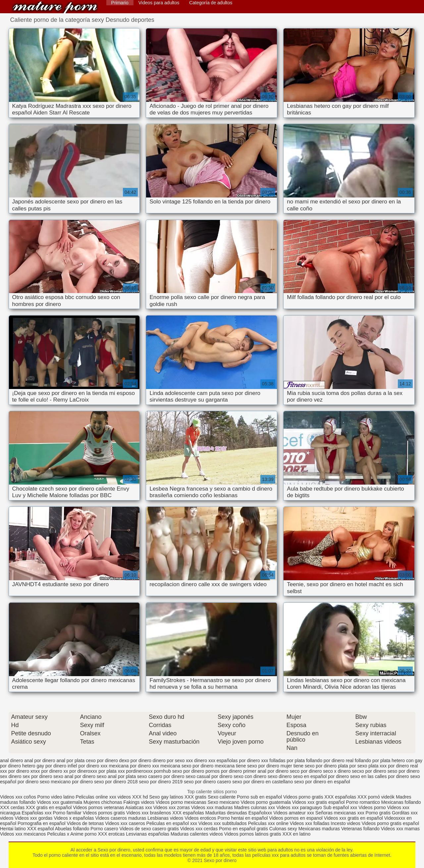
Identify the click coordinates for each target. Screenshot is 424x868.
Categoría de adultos (211, 3)
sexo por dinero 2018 (116, 782)
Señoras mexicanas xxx (341, 813)
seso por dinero (404, 771)
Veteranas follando (360, 829)
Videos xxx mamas (400, 829)
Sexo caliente (222, 797)
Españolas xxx (36, 813)
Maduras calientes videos (197, 834)
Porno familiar (67, 813)
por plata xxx (111, 771)
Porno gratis (379, 813)
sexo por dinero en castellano (263, 782)
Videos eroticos (200, 818)
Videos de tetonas (85, 823)
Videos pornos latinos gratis (253, 834)
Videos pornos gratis (104, 813)
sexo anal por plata (116, 776)
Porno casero (105, 829)
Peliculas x (58, 834)
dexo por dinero (135, 760)
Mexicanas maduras (319, 829)
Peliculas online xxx (97, 797)
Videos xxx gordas (34, 818)
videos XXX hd (133, 797)
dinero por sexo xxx (173, 760)
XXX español (41, 829)
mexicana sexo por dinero (187, 766)
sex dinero (11, 776)
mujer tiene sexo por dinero (309, 766)
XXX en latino (296, 834)
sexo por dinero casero (207, 782)
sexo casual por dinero (209, 776)
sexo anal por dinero (74, 776)
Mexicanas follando (401, 802)
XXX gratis (195, 797)
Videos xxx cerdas (199, 829)
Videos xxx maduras (213, 807)
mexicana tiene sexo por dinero (247, 766)
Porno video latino (56, 797)
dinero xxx (205, 760)
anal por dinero (40, 760)
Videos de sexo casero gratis (149, 829)
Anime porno (84, 834)
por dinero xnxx (24, 771)
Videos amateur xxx (294, 813)
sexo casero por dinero (161, 776)
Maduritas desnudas (226, 813)
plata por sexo (352, 766)
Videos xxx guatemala (59, 802)
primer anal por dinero (266, 771)
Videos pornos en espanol (296, 818)
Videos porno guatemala (266, 802)
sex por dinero (37, 776)
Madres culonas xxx (255, 807)
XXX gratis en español (49, 807)
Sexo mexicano (224, 802)
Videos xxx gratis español (319, 802)
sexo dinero (280, 776)
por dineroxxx (83, 771)
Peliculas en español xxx (172, 823)
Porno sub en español (259, 797)
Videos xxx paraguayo (300, 807)
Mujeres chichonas (103, 802)
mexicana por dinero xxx (134, 766)
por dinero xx (55, 771)
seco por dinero (306, 771)
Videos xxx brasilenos (149, 813)
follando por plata (372, 760)
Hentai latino (13, 829)
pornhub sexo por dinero (179, 771)
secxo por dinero (369, 771)
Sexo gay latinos (167, 797)
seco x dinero (337, 771)
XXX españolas (341, 797)
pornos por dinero (224, 771)
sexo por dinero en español (322, 782)
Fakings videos (139, 802)
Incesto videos (346, 823)
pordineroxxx (139, 771)
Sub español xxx (341, 807)
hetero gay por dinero (44, 766)
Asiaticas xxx (139, 807)
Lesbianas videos (166, 818)
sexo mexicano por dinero (66, 782)
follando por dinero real (330, 760)
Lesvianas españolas (148, 834)
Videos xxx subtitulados (223, 823)
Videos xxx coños (18, 797)
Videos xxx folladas (310, 823)
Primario (120, 3)
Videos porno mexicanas (181, 802)
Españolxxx (261, 813)
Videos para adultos (159, 3)
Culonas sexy (283, 829)
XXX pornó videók (377, 797)
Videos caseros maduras (121, 818)
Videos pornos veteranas (99, 807)
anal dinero (11, 760)
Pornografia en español (42, 823)
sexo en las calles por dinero (379, 776)
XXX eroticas (111, 834)
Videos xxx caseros (125, 823)
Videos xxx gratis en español (354, 818)
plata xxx (377, 766)
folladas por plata (287, 760)
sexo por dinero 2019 (161, 782)
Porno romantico (363, 802)
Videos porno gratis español (390, 823)
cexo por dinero (102, 760)
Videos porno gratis (303, 797)
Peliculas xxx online (269, 823)
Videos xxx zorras (172, 807)
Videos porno (372, 807)
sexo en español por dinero (321, 776)
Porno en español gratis (243, 829)
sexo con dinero (250, 776)
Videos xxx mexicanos (24, 834)
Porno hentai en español (243, 818)
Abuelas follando (72, 829)
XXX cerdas (13, 807)
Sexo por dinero (55, 7)
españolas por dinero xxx (242, 760)
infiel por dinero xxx (88, 766)
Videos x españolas (74, 818)
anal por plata (70, 760)
